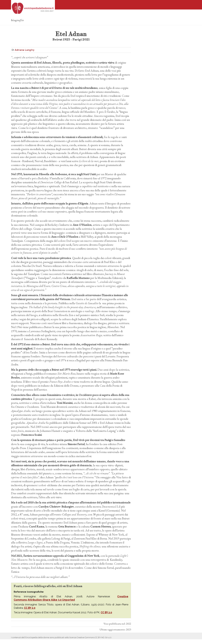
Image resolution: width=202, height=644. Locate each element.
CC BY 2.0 (30, 608)
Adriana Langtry (25, 50)
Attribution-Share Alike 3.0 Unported (51, 600)
